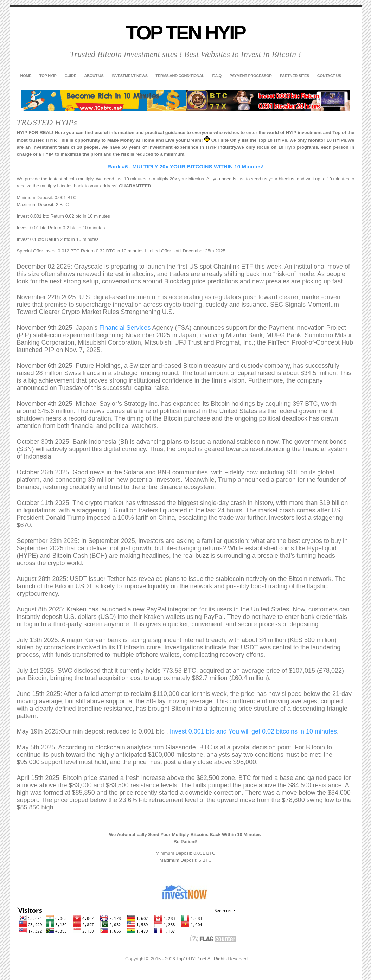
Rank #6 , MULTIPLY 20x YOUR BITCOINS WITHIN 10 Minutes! (185, 166)
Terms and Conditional (180, 76)
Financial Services (125, 328)
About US (94, 76)
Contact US (329, 76)
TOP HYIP (48, 76)
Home (26, 76)
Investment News (129, 76)
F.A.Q (217, 76)
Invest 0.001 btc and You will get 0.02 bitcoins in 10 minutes (253, 731)
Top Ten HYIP (185, 33)
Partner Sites (295, 76)
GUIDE (70, 76)
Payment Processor (251, 76)
